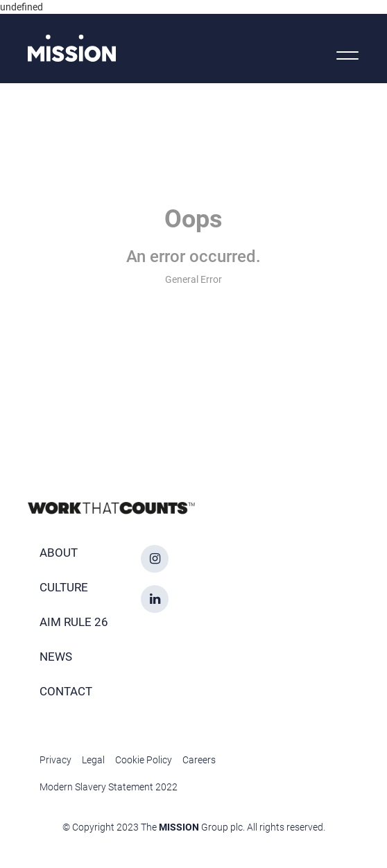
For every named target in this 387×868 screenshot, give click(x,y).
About (59, 553)
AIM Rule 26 (74, 622)
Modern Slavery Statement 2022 (109, 787)
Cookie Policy (144, 760)
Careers (199, 760)
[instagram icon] (155, 559)
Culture (64, 587)
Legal (93, 760)
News (56, 657)
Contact (66, 691)
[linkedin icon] (155, 599)
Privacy (55, 760)
